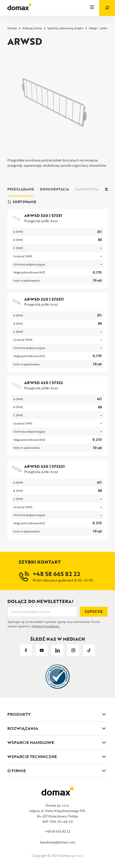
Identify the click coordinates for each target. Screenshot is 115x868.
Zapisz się (94, 611)
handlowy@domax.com (58, 842)
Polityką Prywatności (46, 626)
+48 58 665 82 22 (57, 831)
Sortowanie (22, 202)
